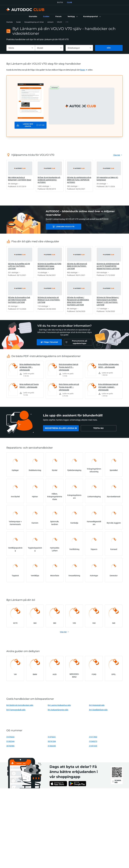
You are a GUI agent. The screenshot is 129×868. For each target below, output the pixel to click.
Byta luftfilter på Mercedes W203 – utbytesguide (109, 366)
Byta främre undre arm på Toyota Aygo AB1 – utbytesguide (69, 387)
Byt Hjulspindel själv (97, 705)
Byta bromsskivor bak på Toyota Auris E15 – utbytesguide (69, 367)
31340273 (93, 741)
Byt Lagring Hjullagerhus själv (59, 705)
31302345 (52, 746)
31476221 (52, 737)
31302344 (10, 741)
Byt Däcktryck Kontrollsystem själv (20, 705)
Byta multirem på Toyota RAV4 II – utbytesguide (29, 386)
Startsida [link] (10, 22)
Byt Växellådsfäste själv (98, 710)
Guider (18, 22)
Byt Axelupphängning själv (58, 710)
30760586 (10, 746)
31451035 (93, 746)
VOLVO (59, 22)
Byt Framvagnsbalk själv (16, 710)
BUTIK (60, 2)
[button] (72, 17)
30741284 (52, 741)
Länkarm (50, 22)
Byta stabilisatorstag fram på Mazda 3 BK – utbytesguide (30, 367)
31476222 (10, 737)
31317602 (93, 737)
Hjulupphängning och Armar (34, 22)
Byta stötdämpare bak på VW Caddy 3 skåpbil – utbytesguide (108, 387)
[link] (33, 17)
